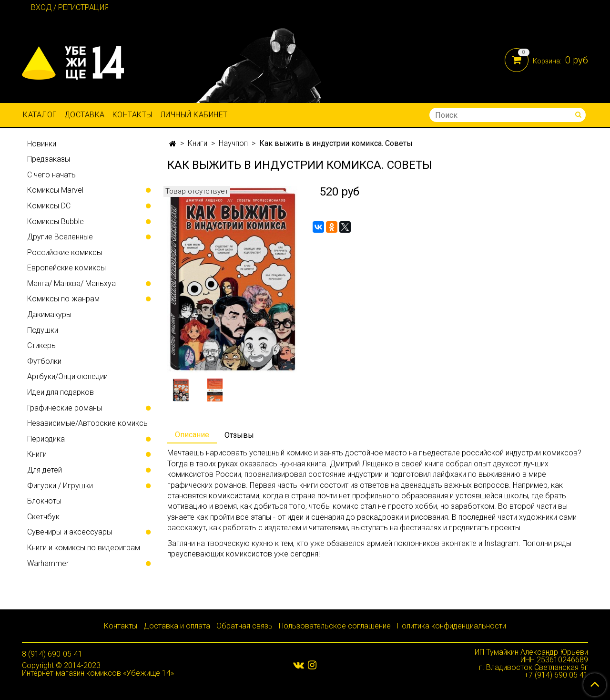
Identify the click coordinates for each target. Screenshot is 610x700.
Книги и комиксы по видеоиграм (84, 548)
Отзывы (239, 435)
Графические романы (65, 408)
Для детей (45, 470)
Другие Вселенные (60, 237)
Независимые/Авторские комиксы (88, 423)
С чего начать (51, 175)
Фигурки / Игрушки (60, 486)
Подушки (43, 330)
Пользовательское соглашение (335, 626)
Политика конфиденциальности (452, 626)
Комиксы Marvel (55, 190)
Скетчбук (43, 517)
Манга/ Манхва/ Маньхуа (71, 283)
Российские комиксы (65, 252)
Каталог (40, 115)
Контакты (132, 115)
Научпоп (233, 143)
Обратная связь (244, 626)
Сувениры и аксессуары (70, 532)
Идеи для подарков (61, 392)
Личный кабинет (194, 115)
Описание (192, 435)
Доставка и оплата (177, 626)
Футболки (44, 361)
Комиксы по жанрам (63, 299)
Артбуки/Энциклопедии (67, 376)
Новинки (42, 144)
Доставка (85, 115)
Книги (198, 143)
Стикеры (42, 345)
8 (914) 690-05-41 (52, 654)
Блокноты (44, 501)
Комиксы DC (49, 206)
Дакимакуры (49, 314)
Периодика (46, 439)
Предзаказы (49, 159)
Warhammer (48, 563)
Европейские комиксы (66, 268)
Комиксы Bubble (56, 221)
